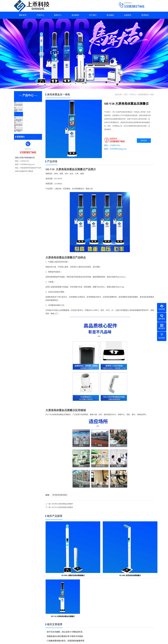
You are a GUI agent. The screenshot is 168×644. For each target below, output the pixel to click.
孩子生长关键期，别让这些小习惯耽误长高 (65, 574)
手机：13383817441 (102, 612)
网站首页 (23, 15)
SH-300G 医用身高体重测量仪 (100, 559)
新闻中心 (58, 15)
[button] (73, 156)
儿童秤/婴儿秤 (25, 126)
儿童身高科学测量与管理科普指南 (61, 587)
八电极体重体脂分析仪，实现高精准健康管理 (66, 583)
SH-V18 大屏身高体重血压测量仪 (137, 559)
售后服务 (110, 15)
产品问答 (78, 615)
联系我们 (145, 15)
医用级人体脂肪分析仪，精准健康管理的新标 (66, 592)
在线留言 (128, 15)
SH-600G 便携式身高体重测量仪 (63, 559)
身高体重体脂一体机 (27, 133)
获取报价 (144, 141)
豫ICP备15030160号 (105, 640)
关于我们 (93, 15)
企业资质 (17, 615)
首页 (126, 95)
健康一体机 (24, 113)
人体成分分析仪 (26, 140)
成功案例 (75, 15)
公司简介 (17, 612)
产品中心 (40, 15)
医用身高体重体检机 (60, 495)
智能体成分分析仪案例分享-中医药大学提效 (65, 579)
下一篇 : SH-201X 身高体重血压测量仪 (59, 508)
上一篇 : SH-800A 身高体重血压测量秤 (59, 504)
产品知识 (78, 612)
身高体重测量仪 (26, 106)
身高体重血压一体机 (27, 120)
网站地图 (117, 640)
